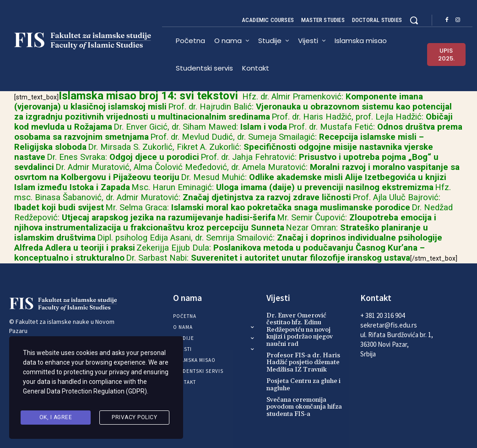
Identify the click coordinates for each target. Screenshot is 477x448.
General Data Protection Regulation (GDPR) (85, 394)
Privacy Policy (134, 418)
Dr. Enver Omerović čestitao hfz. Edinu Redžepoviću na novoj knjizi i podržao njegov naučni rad (300, 330)
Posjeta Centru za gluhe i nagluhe (304, 385)
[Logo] (86, 41)
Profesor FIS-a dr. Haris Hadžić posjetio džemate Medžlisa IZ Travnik (303, 363)
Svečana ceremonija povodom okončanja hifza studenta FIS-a (304, 407)
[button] (414, 20)
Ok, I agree (56, 418)
